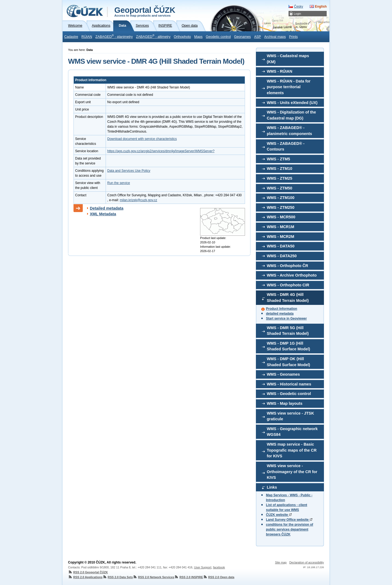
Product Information (282, 309)
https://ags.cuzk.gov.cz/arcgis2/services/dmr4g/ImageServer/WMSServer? (161, 151)
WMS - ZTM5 (278, 159)
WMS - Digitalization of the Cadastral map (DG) (291, 115)
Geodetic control (218, 37)
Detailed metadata (107, 208)
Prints (293, 37)
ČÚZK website (279, 515)
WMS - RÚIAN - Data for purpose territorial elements (289, 87)
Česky (298, 7)
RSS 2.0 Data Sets (118, 577)
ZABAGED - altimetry (153, 36)
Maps (198, 37)
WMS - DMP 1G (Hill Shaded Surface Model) (288, 346)
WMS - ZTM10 (280, 169)
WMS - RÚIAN (280, 71)
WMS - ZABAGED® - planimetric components (289, 131)
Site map (281, 562)
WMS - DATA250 (282, 256)
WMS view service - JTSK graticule (290, 416)
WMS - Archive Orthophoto (292, 275)
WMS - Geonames (283, 374)
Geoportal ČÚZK (145, 11)
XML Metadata (103, 214)
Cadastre (71, 37)
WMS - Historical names (289, 384)
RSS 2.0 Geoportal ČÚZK (88, 572)
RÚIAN (87, 37)
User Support (203, 567)
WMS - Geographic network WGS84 (292, 432)
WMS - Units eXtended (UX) (292, 103)
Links (272, 487)
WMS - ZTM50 (280, 188)
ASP (257, 37)
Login (297, 14)
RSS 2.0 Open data (219, 577)
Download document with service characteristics (142, 139)
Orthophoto (182, 37)
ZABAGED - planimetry (114, 36)
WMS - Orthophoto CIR (288, 285)
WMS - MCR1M (281, 227)
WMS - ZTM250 (281, 207)
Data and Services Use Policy (129, 171)
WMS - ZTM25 (280, 178)
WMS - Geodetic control (289, 394)
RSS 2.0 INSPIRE (189, 577)
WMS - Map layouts (285, 403)
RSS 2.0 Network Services (154, 577)
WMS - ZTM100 (281, 198)
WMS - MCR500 (281, 217)
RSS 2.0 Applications (85, 577)
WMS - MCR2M (281, 237)
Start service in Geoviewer (286, 318)
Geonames (243, 37)
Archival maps (275, 37)
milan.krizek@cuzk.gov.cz (138, 200)
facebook (219, 567)
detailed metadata (280, 314)
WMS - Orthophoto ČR (287, 266)
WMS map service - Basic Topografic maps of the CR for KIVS (292, 450)
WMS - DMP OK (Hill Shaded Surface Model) (288, 362)
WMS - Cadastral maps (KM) (288, 59)
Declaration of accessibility (307, 562)
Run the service (119, 183)
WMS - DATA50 (281, 246)
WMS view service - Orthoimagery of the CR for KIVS (292, 472)
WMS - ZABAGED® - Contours (286, 146)
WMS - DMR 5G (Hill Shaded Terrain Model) (288, 331)
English (321, 7)
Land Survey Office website (289, 520)
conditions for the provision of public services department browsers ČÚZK (290, 529)
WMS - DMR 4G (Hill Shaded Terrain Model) (288, 298)
